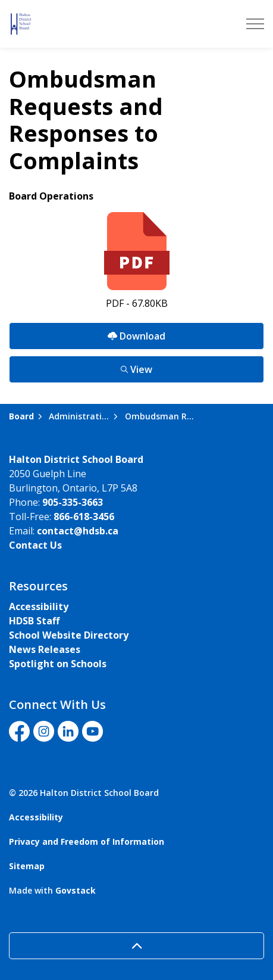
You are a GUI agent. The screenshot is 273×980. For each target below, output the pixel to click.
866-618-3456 (84, 517)
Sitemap (27, 866)
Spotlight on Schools (58, 664)
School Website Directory (69, 635)
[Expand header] (255, 24)
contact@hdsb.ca (78, 531)
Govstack (76, 890)
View (136, 369)
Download (136, 336)
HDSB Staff (34, 621)
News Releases (45, 649)
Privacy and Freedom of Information (87, 841)
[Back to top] (136, 946)
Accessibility (39, 606)
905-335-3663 (73, 502)
